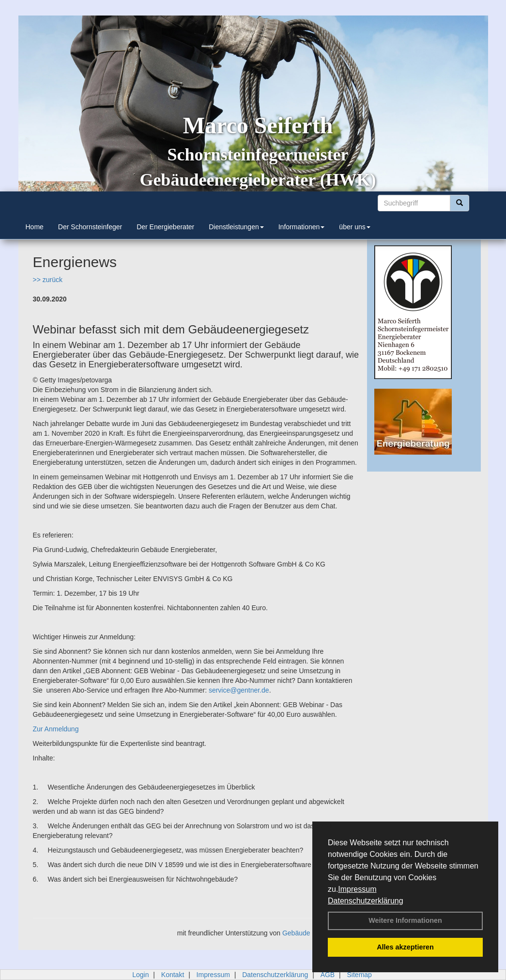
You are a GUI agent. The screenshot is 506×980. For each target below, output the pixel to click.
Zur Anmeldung (56, 729)
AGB (328, 975)
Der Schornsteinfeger (90, 227)
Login (140, 975)
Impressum (357, 889)
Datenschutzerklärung (366, 901)
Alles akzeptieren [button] (405, 947)
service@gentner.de (239, 690)
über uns (354, 227)
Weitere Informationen (405, 920)
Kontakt (173, 975)
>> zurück (48, 280)
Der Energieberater (165, 227)
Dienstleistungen (236, 227)
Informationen (302, 227)
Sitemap (360, 975)
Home (35, 227)
